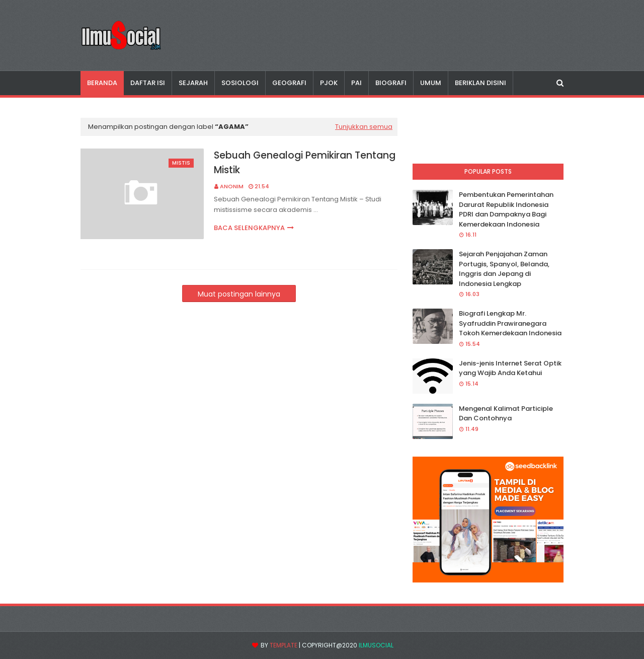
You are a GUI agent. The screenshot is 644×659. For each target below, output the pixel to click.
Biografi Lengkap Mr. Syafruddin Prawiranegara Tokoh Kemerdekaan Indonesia (510, 323)
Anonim (232, 186)
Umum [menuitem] (431, 83)
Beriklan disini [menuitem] (480, 83)
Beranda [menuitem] (102, 83)
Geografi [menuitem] (289, 83)
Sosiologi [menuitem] (240, 83)
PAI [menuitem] (356, 83)
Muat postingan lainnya (239, 294)
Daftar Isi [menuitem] (148, 83)
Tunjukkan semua (364, 127)
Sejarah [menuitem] (193, 83)
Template (284, 645)
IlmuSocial (376, 645)
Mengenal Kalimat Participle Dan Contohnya (506, 414)
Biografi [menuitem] (391, 83)
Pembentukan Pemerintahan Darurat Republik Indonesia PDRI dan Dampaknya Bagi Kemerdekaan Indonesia (506, 209)
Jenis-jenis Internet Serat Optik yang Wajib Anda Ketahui (510, 368)
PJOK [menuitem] (329, 83)
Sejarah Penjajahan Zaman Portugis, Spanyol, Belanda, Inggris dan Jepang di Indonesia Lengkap (504, 269)
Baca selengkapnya (249, 228)
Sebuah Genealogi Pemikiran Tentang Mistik (305, 163)
